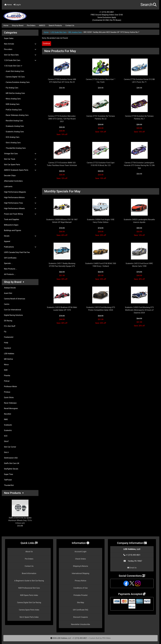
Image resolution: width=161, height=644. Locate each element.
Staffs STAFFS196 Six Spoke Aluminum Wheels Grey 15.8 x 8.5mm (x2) (20, 512)
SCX (6, 436)
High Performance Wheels (20, 208)
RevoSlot (8, 414)
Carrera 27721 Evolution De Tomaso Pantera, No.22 (101, 117)
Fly (5, 332)
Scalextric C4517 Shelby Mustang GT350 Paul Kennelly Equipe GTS (62, 265)
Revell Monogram (11, 408)
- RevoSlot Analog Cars (14, 121)
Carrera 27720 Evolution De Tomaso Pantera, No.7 (139, 117)
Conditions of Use (80, 588)
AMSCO (42, 25)
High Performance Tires (20, 203)
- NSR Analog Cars (12, 104)
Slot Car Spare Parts (20, 165)
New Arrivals (20, 44)
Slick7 (6, 441)
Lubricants (8, 187)
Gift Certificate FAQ (80, 610)
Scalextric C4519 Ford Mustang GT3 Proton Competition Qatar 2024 (101, 309)
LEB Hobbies (9, 354)
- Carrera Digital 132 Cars (14, 77)
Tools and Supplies (12, 219)
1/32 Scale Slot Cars (58, 32)
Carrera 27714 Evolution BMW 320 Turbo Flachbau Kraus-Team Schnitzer (62, 164)
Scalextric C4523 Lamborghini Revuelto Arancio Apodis (139, 221)
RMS (6, 419)
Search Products (55, 25)
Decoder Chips (10, 176)
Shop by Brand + (14, 282)
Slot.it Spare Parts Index (29, 617)
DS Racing (8, 321)
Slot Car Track (20, 159)
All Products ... (10, 274)
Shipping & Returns (81, 566)
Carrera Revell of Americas (15, 299)
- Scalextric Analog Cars (14, 132)
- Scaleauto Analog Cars (14, 126)
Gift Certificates (10, 258)
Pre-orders (20, 49)
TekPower (8, 480)
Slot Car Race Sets (20, 55)
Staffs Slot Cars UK (12, 463)
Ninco (6, 365)
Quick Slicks (9, 397)
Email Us (132, 568)
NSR (6, 370)
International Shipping (80, 573)
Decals (20, 236)
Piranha (7, 376)
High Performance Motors (20, 197)
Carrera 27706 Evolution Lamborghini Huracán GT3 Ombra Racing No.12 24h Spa (139, 165)
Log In (17, 5)
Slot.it (6, 452)
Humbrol (7, 348)
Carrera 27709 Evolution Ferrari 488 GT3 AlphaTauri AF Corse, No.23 (62, 81)
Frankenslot (9, 337)
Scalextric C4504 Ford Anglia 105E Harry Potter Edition (101, 221)
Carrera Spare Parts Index (29, 610)
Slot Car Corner (10, 447)
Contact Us (70, 25)
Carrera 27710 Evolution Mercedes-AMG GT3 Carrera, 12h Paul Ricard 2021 (62, 119)
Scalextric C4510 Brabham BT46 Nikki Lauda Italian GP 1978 (62, 309)
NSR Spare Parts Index (29, 595)
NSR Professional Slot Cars (29, 588)
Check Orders (80, 559)
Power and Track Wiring (20, 214)
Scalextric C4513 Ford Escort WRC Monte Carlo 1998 (139, 265)
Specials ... (8, 263)
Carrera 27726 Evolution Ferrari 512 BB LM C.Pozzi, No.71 (139, 81)
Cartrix (7, 304)
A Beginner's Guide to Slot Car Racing (29, 581)
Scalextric (8, 430)
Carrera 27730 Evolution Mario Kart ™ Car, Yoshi (101, 81)
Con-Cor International (12, 310)
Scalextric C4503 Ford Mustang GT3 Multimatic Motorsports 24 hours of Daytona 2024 (139, 310)
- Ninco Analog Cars (12, 99)
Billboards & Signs (11, 225)
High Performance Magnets (15, 192)
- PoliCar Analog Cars (13, 110)
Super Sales (9, 38)
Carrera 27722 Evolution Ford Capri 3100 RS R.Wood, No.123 (101, 164)
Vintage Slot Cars (20, 154)
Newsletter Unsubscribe (80, 624)
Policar (7, 381)
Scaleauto (8, 425)
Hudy (6, 343)
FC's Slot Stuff (10, 326)
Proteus (7, 392)
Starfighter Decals (11, 469)
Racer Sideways (10, 403)
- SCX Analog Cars (12, 137)
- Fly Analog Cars (11, 88)
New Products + (14, 493)
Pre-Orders (31, 25)
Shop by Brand (18, 25)
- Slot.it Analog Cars (12, 143)
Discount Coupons (81, 617)
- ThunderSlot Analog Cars (15, 148)
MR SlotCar (8, 359)
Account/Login (80, 552)
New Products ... (11, 269)
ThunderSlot (9, 485)
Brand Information (29, 573)
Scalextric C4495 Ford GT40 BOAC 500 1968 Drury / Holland (101, 265)
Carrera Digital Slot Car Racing (29, 603)
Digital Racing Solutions (13, 315)
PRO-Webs (106, 638)
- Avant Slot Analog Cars (14, 71)
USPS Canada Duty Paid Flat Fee (17, 252)
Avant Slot (8, 293)
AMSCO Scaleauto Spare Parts (20, 170)
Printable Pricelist (80, 595)
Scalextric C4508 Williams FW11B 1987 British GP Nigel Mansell (62, 221)
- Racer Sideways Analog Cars (16, 115)
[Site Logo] (28, 15)
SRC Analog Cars (75, 32)
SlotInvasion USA (11, 458)
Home (8, 5)
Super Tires (8, 474)
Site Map (81, 603)
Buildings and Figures (13, 230)
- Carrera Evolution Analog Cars (17, 82)
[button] (149, 5)
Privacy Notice (80, 581)
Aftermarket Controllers (13, 181)
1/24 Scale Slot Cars (20, 60)
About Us (29, 552)
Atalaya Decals (10, 288)
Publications (20, 247)
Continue (47, 44)
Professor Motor (11, 387)
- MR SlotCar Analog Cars (14, 93)
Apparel (7, 241)
